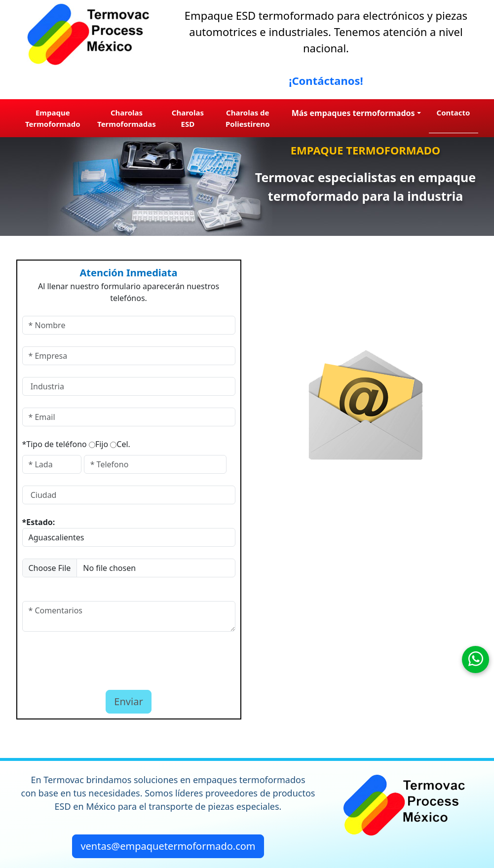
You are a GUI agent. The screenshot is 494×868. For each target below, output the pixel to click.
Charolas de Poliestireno (248, 118)
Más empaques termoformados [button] (353, 113)
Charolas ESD (188, 118)
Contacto (454, 113)
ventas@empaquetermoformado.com (168, 846)
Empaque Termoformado (53, 118)
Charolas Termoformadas (127, 118)
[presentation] (80, 658)
